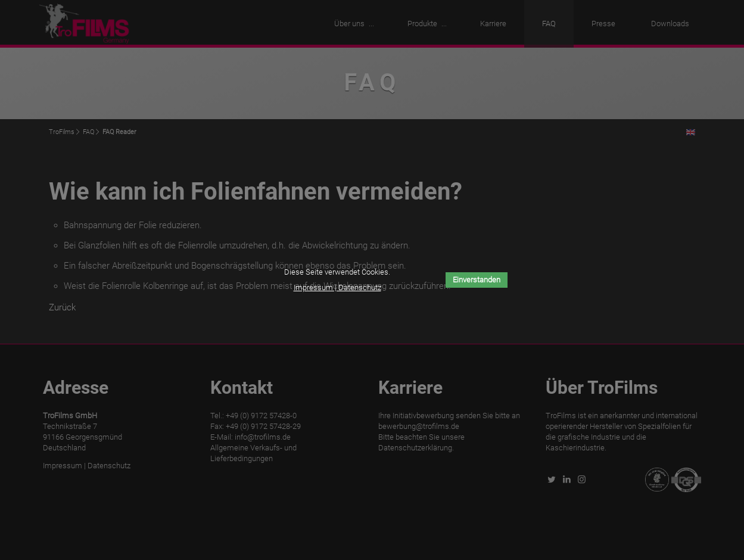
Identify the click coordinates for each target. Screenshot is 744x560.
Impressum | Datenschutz (337, 287)
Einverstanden (477, 280)
